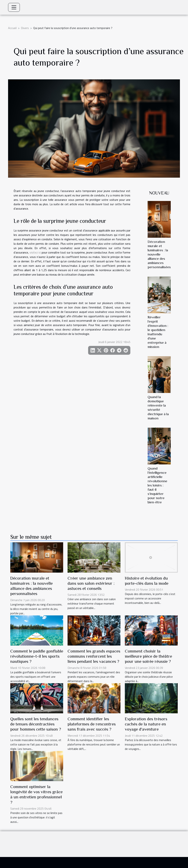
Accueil (12, 28)
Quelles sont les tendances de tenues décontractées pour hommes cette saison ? (36, 724)
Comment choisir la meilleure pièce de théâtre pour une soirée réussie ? (148, 656)
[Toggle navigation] (14, 7)
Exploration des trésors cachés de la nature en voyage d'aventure (146, 724)
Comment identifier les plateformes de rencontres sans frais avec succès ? (92, 724)
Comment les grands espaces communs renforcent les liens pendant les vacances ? (94, 656)
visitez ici (35, 252)
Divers (25, 28)
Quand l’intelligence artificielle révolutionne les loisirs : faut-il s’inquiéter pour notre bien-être (157, 485)
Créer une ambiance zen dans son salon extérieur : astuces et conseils (91, 583)
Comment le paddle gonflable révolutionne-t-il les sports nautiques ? (37, 656)
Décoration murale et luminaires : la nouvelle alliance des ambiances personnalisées (159, 254)
